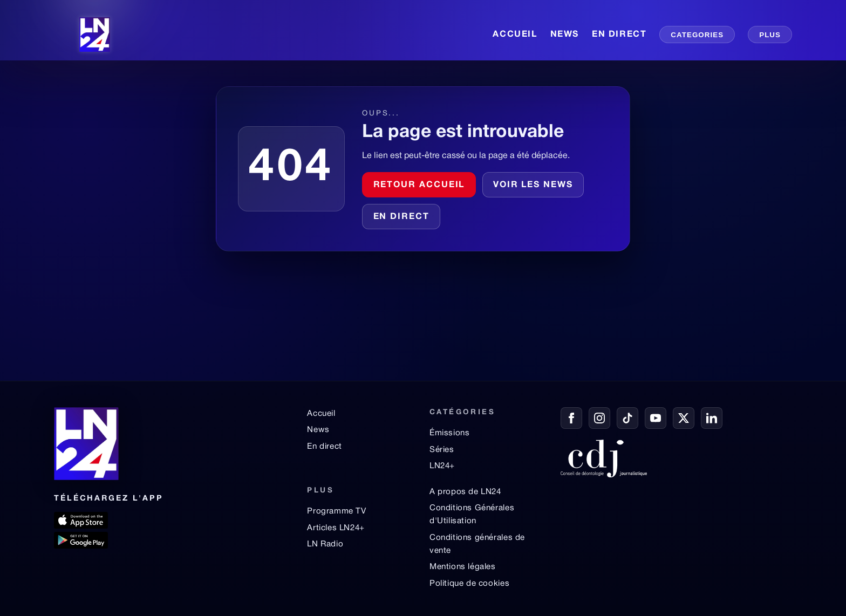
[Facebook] (571, 418)
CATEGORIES (697, 35)
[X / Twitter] (684, 418)
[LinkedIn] (712, 418)
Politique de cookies (469, 584)
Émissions (449, 433)
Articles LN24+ (336, 528)
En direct (401, 217)
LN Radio (325, 544)
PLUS (770, 35)
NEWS (565, 35)
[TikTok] (627, 418)
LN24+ (442, 466)
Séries (442, 450)
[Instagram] (599, 418)
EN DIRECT (619, 35)
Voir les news (533, 185)
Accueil (321, 414)
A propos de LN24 (465, 492)
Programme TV (336, 511)
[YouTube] (656, 418)
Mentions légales (463, 567)
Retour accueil (419, 185)
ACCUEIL (515, 35)
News (318, 430)
